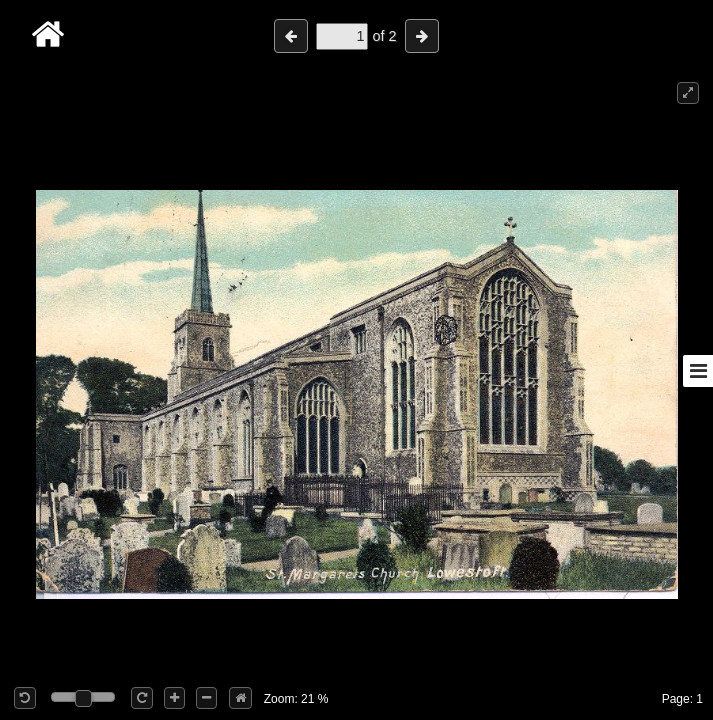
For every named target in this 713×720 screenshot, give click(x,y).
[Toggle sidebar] (698, 371)
